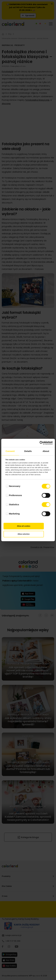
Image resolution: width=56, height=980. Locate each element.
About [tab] (46, 451)
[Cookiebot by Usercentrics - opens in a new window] (40, 443)
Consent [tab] (10, 451)
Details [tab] (28, 451)
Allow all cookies (24, 526)
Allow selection (24, 534)
